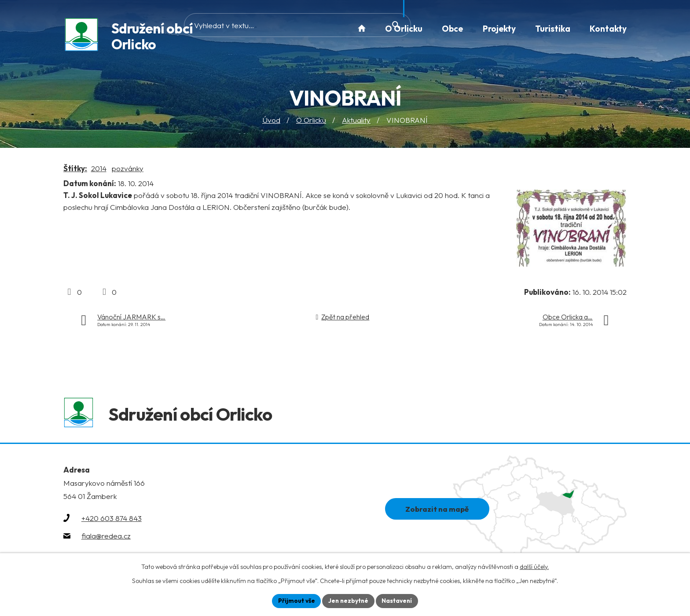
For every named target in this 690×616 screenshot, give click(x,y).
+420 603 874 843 (112, 520)
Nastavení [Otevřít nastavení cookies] (398, 601)
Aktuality (356, 121)
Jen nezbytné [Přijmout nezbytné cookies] (348, 601)
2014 (99, 169)
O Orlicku (311, 121)
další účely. (534, 566)
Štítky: (75, 169)
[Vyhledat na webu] (280, 28)
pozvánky (128, 169)
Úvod (271, 121)
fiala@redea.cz (106, 538)
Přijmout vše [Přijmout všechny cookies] (295, 601)
